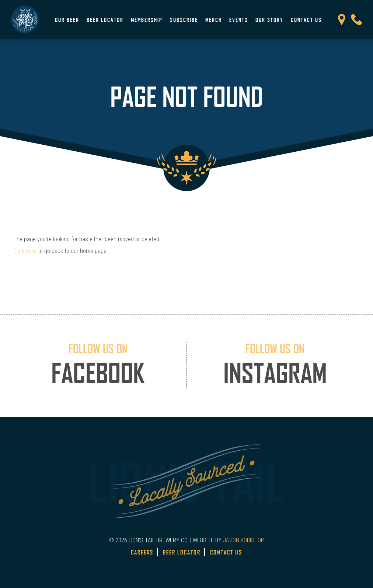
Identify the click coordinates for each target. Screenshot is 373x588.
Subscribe (184, 20)
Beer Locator (105, 20)
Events (239, 20)
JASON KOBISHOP (244, 540)
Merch (214, 20)
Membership (147, 20)
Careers (142, 552)
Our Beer (67, 20)
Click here (25, 251)
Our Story (269, 20)
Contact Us (306, 20)
